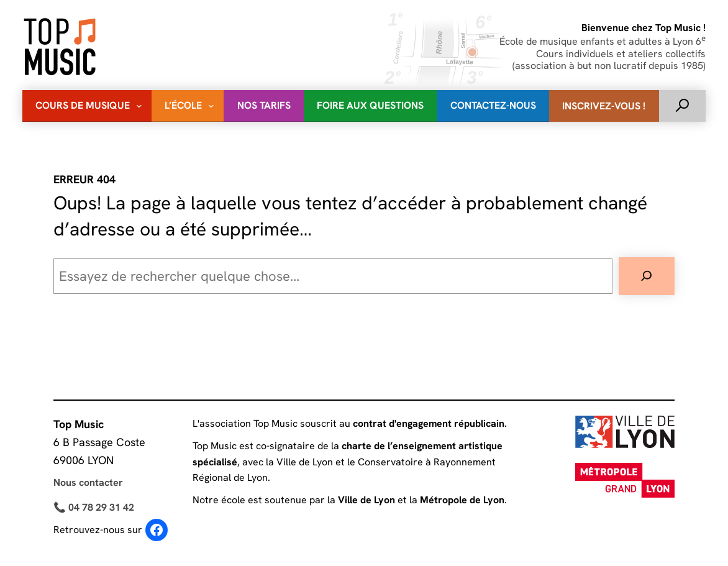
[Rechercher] (647, 276)
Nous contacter (88, 482)
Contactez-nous (493, 105)
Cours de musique (83, 105)
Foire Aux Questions (370, 105)
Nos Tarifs (264, 105)
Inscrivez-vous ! (604, 106)
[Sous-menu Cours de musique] (139, 106)
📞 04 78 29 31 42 (94, 507)
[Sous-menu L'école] (211, 106)
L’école (183, 105)
